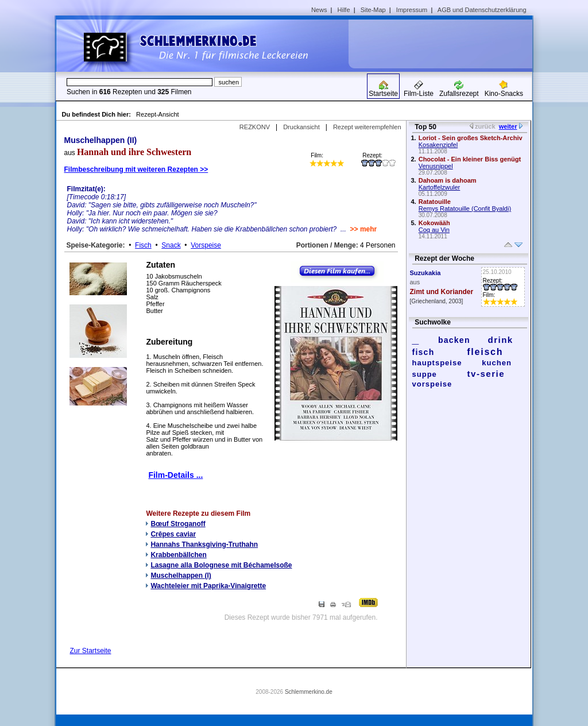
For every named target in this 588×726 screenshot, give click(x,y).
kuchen (497, 363)
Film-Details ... (175, 475)
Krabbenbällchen (178, 555)
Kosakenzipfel (438, 145)
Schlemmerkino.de (309, 692)
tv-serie (486, 374)
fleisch (485, 352)
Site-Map (373, 10)
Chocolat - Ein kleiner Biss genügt (470, 159)
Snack (171, 245)
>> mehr (364, 229)
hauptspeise (437, 363)
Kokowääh (434, 223)
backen (454, 340)
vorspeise (432, 384)
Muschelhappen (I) (181, 576)
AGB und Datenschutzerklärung (482, 10)
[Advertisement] (444, 44)
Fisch (143, 245)
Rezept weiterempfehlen (367, 127)
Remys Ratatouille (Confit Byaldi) (465, 208)
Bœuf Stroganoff (178, 524)
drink (500, 340)
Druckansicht (301, 127)
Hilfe (344, 10)
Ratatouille (435, 202)
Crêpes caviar (173, 534)
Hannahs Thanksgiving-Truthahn (204, 544)
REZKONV (255, 127)
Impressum (412, 10)
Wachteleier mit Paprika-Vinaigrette (208, 586)
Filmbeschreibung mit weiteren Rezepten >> (136, 169)
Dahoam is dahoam (448, 180)
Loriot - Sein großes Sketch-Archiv (471, 138)
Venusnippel (436, 166)
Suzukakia (425, 273)
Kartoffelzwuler (440, 187)
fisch (423, 352)
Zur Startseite (91, 651)
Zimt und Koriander (442, 292)
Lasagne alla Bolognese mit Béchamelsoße (221, 565)
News (319, 10)
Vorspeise (206, 245)
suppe (425, 374)
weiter (508, 126)
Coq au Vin (434, 230)
